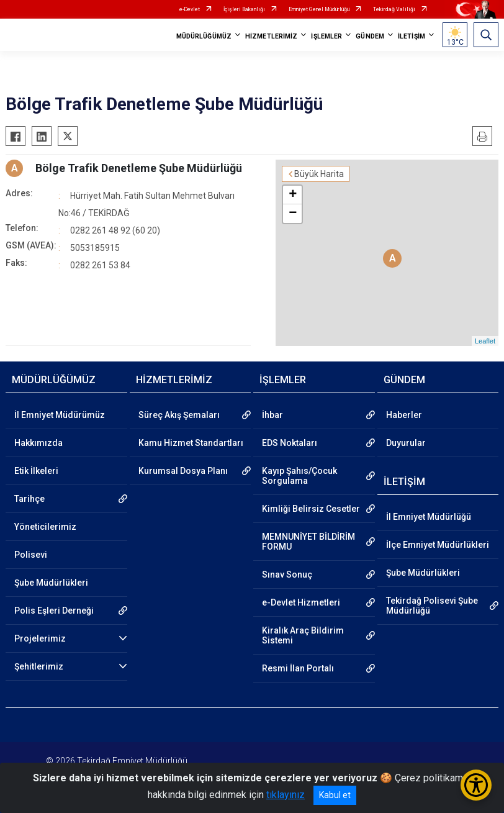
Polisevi (31, 555)
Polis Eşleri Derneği (54, 611)
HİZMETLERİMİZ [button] (271, 36)
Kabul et (335, 795)
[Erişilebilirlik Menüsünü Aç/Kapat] (476, 785)
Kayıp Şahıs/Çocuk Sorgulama (299, 476)
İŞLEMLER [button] (326, 36)
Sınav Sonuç (287, 575)
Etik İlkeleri (36, 471)
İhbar (272, 415)
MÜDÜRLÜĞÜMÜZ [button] (204, 36)
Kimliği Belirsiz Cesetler (311, 509)
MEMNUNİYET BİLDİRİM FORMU (308, 542)
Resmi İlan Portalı (298, 668)
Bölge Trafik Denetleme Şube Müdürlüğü (139, 168)
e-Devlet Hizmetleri (301, 602)
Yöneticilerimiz (45, 527)
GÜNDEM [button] (370, 36)
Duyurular (406, 443)
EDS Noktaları (290, 443)
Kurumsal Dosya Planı (183, 471)
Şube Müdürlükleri (51, 583)
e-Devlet (190, 9)
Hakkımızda (38, 443)
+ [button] (293, 195)
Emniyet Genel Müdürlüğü (319, 9)
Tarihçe (29, 499)
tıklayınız (286, 795)
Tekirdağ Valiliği (394, 9)
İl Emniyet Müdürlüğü (429, 517)
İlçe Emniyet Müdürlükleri (438, 545)
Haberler (404, 415)
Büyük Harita (319, 174)
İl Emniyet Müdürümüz (60, 415)
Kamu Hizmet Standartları (191, 443)
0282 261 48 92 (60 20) (115, 230)
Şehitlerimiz (39, 666)
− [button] (293, 214)
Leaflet (485, 341)
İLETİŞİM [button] (412, 36)
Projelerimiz (40, 638)
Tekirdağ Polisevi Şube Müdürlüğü (432, 606)
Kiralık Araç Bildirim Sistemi (303, 635)
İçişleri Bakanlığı (244, 9)
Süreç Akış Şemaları (179, 415)
